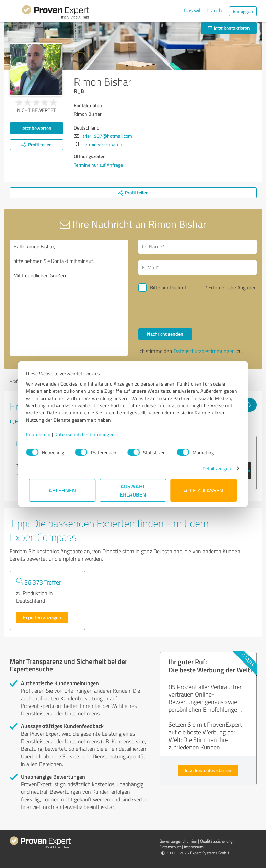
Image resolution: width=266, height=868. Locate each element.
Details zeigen (214, 469)
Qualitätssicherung (216, 841)
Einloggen (243, 11)
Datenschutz (170, 847)
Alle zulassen (204, 490)
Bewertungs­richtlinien (178, 841)
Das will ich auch (203, 10)
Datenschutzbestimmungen (88, 434)
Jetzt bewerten (36, 128)
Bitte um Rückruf (168, 287)
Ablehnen (62, 490)
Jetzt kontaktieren (229, 28)
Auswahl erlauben (133, 490)
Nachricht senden (165, 334)
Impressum (42, 434)
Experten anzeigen (42, 617)
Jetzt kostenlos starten (208, 770)
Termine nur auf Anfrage (98, 165)
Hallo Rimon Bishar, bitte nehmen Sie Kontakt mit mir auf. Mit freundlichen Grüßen (69, 298)
